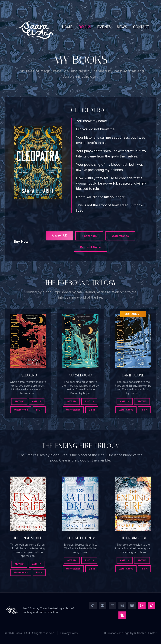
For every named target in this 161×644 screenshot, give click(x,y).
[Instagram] (142, 605)
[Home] (93, 605)
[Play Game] (122, 615)
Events (104, 27)
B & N (39, 410)
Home (67, 27)
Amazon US (89, 236)
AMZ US (37, 401)
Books (85, 27)
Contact (141, 27)
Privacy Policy (69, 633)
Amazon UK (60, 235)
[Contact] (132, 605)
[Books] (103, 605)
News (122, 27)
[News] (122, 605)
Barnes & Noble (91, 247)
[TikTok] (152, 605)
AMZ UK (19, 401)
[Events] (112, 605)
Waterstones (120, 236)
